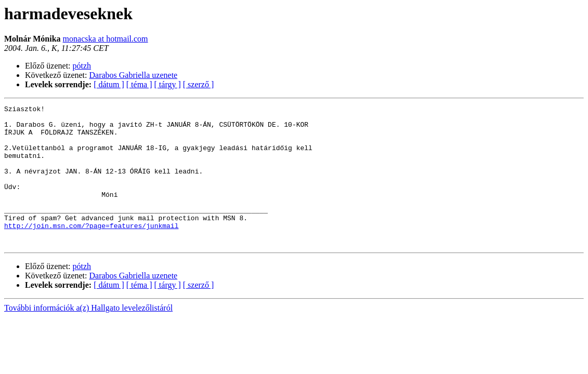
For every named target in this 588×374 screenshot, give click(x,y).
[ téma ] (139, 84)
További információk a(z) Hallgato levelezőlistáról (88, 336)
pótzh (82, 66)
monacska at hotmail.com (106, 39)
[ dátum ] (109, 84)
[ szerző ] (199, 84)
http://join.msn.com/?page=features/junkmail (91, 250)
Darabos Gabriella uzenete (134, 75)
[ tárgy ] (168, 84)
